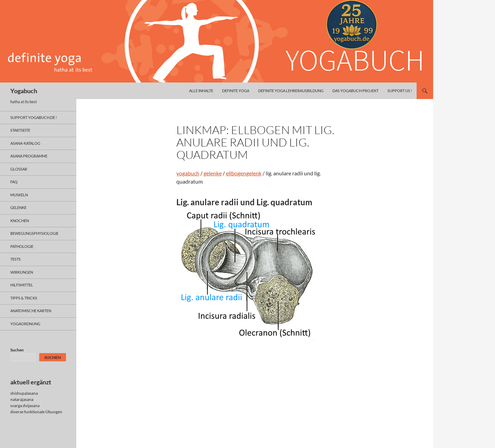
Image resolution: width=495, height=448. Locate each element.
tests (15, 259)
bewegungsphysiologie (34, 233)
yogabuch (188, 173)
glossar (19, 169)
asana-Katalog (25, 143)
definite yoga (236, 91)
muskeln (19, 195)
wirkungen (22, 272)
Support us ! (400, 91)
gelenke (213, 173)
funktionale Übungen (43, 412)
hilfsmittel (22, 285)
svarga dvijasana (25, 406)
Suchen (17, 350)
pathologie (22, 246)
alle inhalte (201, 91)
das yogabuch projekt (355, 91)
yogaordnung (25, 324)
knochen (20, 221)
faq (14, 182)
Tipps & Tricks (24, 298)
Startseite (20, 130)
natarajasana (22, 399)
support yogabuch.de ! (34, 117)
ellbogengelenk (244, 173)
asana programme (29, 156)
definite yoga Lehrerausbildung (291, 91)
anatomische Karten (31, 311)
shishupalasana (24, 393)
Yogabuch (24, 91)
